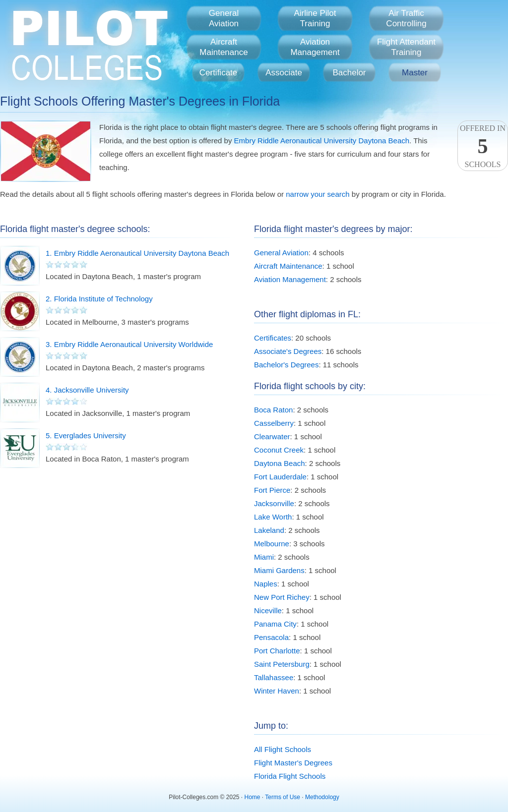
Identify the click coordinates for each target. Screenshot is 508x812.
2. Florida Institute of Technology (99, 299)
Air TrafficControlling (406, 18)
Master (415, 73)
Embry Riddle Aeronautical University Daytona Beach (322, 141)
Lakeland (269, 530)
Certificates (273, 338)
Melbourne (272, 544)
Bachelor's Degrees (286, 365)
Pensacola (271, 637)
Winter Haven (277, 691)
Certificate (219, 73)
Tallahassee (274, 677)
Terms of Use (283, 797)
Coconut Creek (279, 450)
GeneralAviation (224, 18)
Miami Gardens (279, 570)
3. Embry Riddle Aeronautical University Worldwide (129, 344)
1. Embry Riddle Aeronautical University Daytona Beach (137, 253)
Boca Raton (273, 410)
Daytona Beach (280, 463)
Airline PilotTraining (315, 18)
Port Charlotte (277, 651)
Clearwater (272, 436)
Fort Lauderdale (280, 477)
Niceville (268, 610)
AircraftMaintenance (223, 47)
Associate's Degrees (288, 351)
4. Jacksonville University (87, 390)
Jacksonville (274, 503)
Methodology (322, 797)
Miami (264, 557)
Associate (284, 73)
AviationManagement (315, 47)
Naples (266, 584)
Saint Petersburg (282, 664)
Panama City (275, 624)
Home (253, 797)
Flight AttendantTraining (406, 47)
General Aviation (281, 253)
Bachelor (349, 73)
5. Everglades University (86, 435)
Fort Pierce (272, 490)
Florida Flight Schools (290, 776)
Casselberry (274, 423)
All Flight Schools (283, 749)
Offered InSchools (483, 146)
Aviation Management (290, 279)
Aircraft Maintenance (288, 266)
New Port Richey (282, 597)
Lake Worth (273, 517)
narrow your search (317, 194)
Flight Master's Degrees (293, 763)
